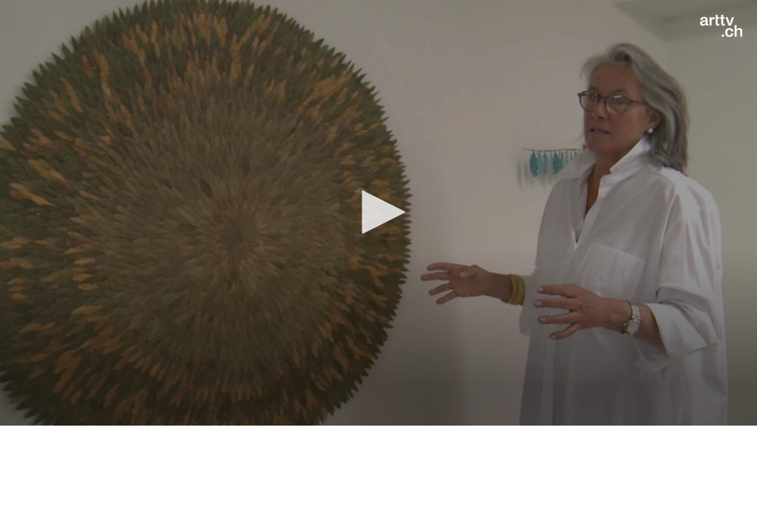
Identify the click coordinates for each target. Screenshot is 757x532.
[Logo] (721, 26)
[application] (378, 213)
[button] (378, 212)
